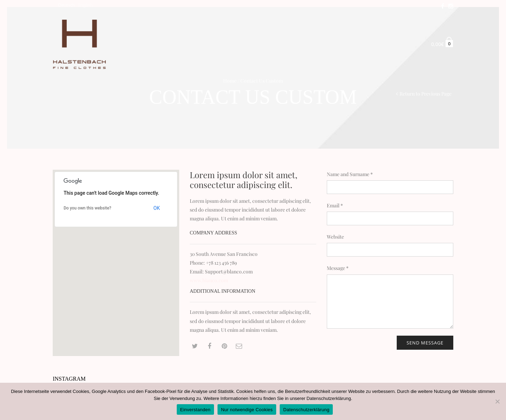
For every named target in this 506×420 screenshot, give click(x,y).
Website (335, 237)
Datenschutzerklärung (329, 398)
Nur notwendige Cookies (247, 410)
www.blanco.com (209, 280)
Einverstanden (195, 410)
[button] (116, 256)
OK (157, 208)
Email (335, 205)
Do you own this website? (87, 208)
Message (338, 268)
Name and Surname (350, 174)
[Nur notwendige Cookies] (497, 401)
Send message (425, 343)
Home (230, 81)
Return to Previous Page (426, 94)
